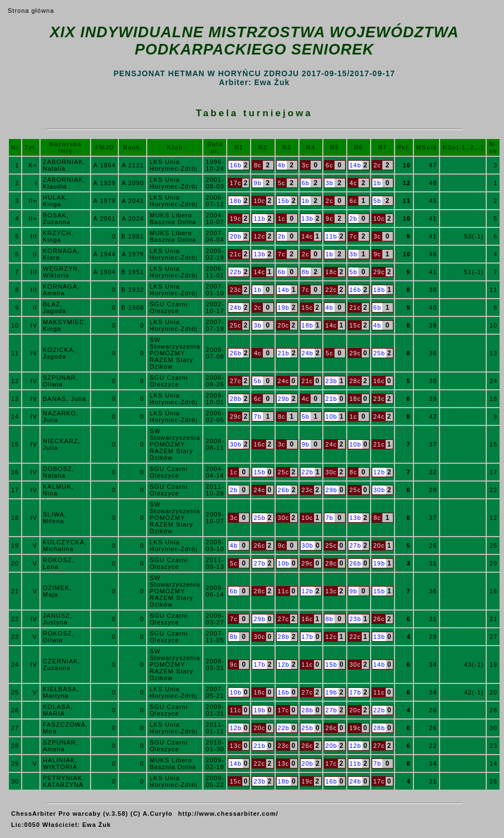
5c (282, 183)
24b (235, 308)
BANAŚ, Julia (64, 399)
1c (282, 219)
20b (235, 236)
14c (308, 236)
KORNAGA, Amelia (61, 290)
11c (284, 591)
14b (355, 165)
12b (379, 472)
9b (258, 183)
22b (235, 272)
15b (284, 201)
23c (235, 290)
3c (306, 165)
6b (306, 183)
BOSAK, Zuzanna (57, 219)
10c (259, 201)
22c (331, 290)
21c (235, 254)
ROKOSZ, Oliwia (59, 637)
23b (331, 381)
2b (353, 219)
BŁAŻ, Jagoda (54, 308)
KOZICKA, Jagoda (59, 353)
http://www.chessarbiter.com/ (228, 814)
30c (331, 472)
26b (235, 353)
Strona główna (31, 11)
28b (235, 399)
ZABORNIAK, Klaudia (64, 183)
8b (306, 272)
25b (379, 353)
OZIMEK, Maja (57, 591)
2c (377, 165)
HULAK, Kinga (56, 201)
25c (235, 325)
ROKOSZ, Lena (59, 563)
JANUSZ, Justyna (58, 619)
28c (355, 381)
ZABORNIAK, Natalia (64, 165)
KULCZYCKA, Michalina (65, 546)
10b (331, 416)
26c (259, 546)
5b (377, 201)
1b (377, 183)
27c (235, 381)
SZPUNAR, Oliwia (61, 381)
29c (379, 272)
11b (259, 219)
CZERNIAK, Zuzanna (62, 665)
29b (284, 399)
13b (308, 219)
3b (330, 183)
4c (353, 183)
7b (258, 416)
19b (284, 308)
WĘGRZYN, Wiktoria (61, 272)
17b (308, 637)
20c (284, 325)
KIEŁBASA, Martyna (61, 692)
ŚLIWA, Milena (55, 518)
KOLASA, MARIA (58, 710)
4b (282, 165)
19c (235, 219)
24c (284, 381)
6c (330, 165)
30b (235, 444)
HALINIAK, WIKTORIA (60, 763)
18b (235, 201)
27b (355, 546)
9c (330, 219)
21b (284, 353)
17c (235, 183)
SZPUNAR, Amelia (61, 746)
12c (259, 236)
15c (308, 308)
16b (235, 165)
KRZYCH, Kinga (58, 236)
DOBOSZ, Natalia (59, 472)
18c (331, 272)
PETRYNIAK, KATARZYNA (64, 781)
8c (258, 165)
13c (331, 591)
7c (353, 236)
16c (379, 381)
